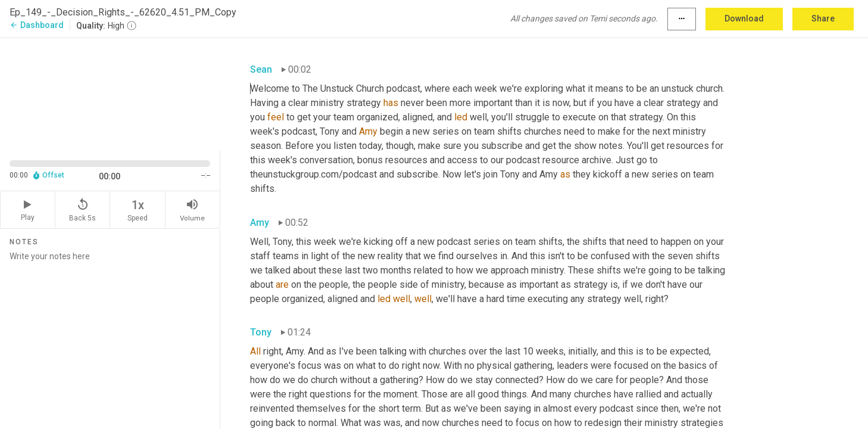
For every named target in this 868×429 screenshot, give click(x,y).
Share (823, 18)
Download (744, 18)
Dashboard (37, 25)
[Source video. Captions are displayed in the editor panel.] (110, 93)
